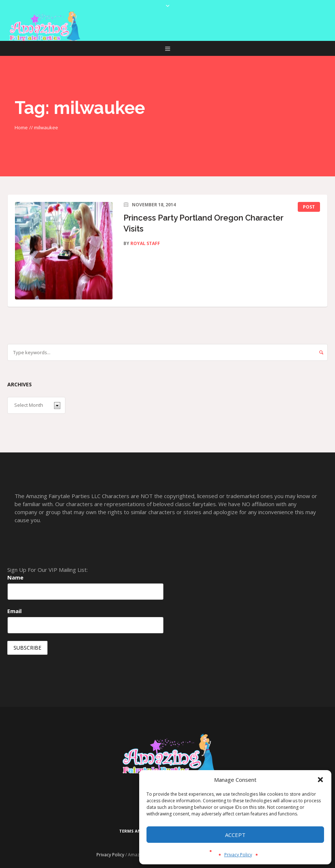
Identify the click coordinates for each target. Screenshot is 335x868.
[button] (320, 780)
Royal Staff (145, 243)
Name (15, 577)
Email (14, 611)
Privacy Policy (238, 855)
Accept (235, 835)
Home (21, 127)
